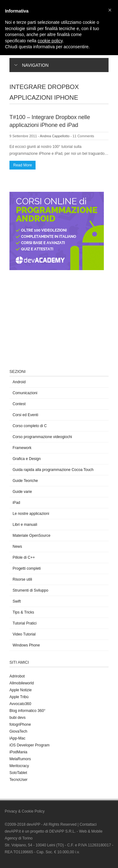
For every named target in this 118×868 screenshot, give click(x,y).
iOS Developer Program (29, 745)
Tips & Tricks (23, 612)
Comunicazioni (25, 393)
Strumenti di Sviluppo (30, 590)
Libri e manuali (25, 525)
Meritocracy (19, 766)
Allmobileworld (22, 683)
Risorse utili (22, 579)
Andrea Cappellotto (55, 136)
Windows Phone (26, 645)
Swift (17, 601)
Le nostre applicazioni (31, 514)
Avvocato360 (20, 704)
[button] (110, 10)
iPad (16, 503)
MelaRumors (20, 759)
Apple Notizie (21, 690)
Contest (19, 404)
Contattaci (88, 824)
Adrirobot (17, 676)
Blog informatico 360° (27, 711)
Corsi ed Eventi (25, 415)
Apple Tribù (19, 697)
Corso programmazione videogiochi (42, 437)
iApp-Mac (17, 738)
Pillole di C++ (24, 557)
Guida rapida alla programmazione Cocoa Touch (53, 470)
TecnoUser (18, 780)
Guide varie (22, 492)
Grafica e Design (27, 459)
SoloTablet (18, 773)
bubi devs (17, 718)
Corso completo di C (30, 426)
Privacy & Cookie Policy (25, 811)
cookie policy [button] (50, 41)
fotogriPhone (20, 724)
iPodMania (18, 752)
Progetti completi (27, 568)
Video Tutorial (24, 634)
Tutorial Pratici (25, 623)
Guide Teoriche (25, 481)
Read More (22, 165)
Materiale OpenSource (31, 536)
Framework (22, 448)
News (17, 546)
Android (19, 382)
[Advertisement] (57, 319)
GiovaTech (18, 731)
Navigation (31, 65)
